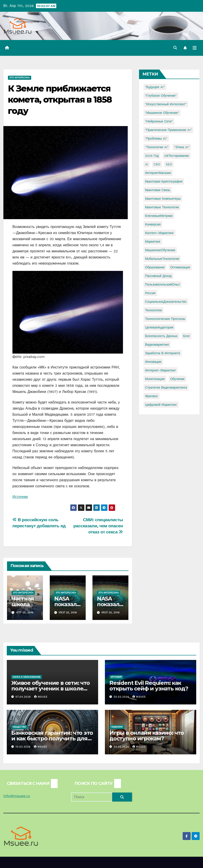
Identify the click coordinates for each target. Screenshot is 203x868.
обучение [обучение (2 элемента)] (177, 379)
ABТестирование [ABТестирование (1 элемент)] (176, 156)
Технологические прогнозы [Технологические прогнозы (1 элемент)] (165, 319)
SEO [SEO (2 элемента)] (169, 164)
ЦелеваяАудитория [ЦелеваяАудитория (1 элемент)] (159, 327)
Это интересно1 (20, 78)
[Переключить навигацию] (195, 48)
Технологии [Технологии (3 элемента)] (153, 310)
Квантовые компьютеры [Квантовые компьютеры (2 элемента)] (163, 199)
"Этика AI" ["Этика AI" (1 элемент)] (182, 147)
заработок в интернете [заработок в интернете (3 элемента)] (163, 353)
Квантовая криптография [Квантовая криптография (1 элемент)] (164, 181)
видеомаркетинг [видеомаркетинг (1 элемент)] (157, 345)
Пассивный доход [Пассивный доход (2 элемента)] (158, 276)
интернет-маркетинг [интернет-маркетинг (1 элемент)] (161, 370)
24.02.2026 (122, 747)
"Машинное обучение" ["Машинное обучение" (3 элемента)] (162, 113)
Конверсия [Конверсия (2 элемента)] (153, 224)
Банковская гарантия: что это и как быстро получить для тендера (52, 738)
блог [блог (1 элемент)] (186, 336)
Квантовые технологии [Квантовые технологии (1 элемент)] (162, 207)
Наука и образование (27, 677)
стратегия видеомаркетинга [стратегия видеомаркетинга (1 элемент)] (166, 387)
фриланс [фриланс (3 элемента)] (152, 396)
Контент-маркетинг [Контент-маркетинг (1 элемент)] (159, 233)
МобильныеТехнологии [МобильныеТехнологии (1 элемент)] (162, 259)
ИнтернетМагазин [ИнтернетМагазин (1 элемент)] (158, 173)
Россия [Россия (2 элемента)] (150, 293)
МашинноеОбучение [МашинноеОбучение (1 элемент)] (160, 250)
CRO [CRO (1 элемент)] (157, 164)
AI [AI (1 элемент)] (147, 164)
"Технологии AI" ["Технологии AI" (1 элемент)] (157, 147)
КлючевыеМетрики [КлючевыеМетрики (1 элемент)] (159, 216)
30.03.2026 (122, 697)
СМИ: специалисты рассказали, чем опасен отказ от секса (98, 526)
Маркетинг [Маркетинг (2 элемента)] (153, 242)
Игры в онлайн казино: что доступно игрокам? (147, 736)
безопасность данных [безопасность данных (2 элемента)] (161, 336)
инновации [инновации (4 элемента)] (153, 362)
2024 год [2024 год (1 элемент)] (152, 156)
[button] (175, 48)
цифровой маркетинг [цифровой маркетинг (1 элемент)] (161, 405)
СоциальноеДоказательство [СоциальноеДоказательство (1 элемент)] (166, 302)
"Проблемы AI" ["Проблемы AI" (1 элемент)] (156, 138)
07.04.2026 (24, 697)
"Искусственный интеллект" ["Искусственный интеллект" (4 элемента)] (166, 104)
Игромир (116, 677)
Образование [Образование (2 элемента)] (155, 267)
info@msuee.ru (17, 796)
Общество (19, 727)
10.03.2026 (24, 747)
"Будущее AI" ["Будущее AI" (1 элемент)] (155, 87)
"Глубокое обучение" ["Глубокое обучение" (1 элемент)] (161, 96)
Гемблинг (117, 727)
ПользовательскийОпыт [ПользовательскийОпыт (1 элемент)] (163, 284)
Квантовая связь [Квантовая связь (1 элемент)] (158, 190)
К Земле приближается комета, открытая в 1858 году (60, 100)
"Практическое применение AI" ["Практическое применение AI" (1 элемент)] (168, 130)
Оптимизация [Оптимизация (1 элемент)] (180, 267)
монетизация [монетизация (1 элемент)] (155, 379)
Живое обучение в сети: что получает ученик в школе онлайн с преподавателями (51, 689)
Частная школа (23, 601)
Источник (20, 497)
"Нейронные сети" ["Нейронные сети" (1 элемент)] (159, 121)
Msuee (41, 697)
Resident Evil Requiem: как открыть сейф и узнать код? (149, 686)
